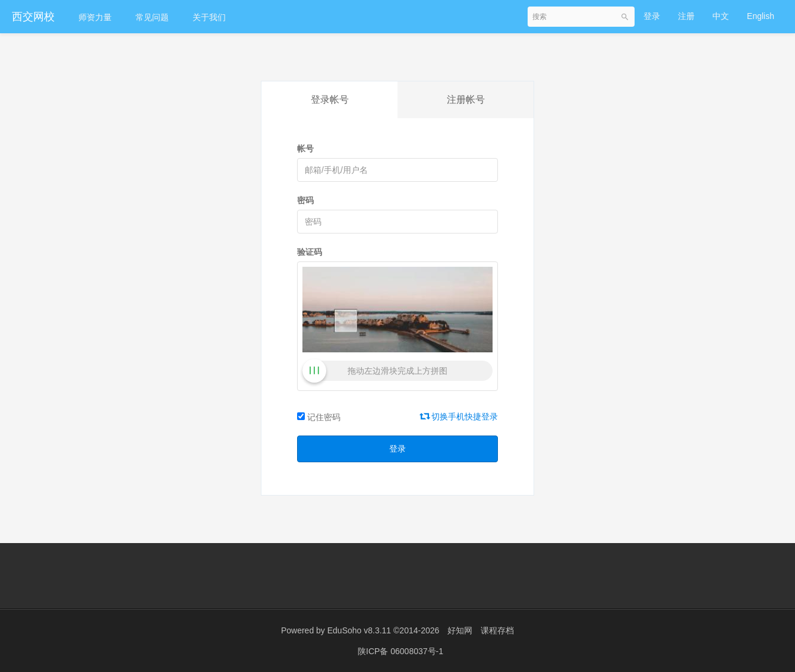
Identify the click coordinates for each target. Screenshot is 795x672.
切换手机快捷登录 (459, 417)
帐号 (305, 149)
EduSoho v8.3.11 (359, 630)
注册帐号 (466, 100)
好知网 (460, 630)
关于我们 (209, 17)
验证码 (310, 252)
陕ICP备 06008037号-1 (400, 651)
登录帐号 (330, 100)
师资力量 (95, 17)
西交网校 (33, 17)
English (761, 16)
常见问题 (152, 17)
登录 (652, 16)
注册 (686, 16)
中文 (721, 16)
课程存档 (497, 630)
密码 (305, 200)
